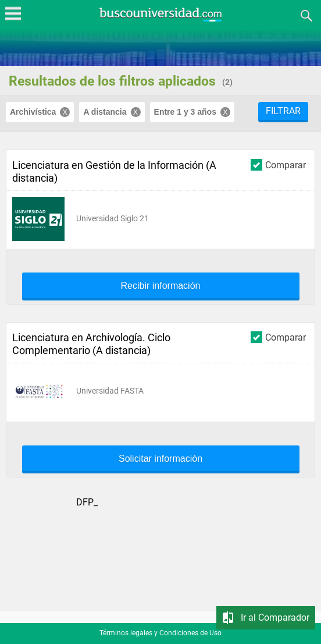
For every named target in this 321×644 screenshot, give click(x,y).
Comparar (278, 164)
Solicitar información (160, 459)
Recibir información (161, 286)
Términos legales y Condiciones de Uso (160, 633)
